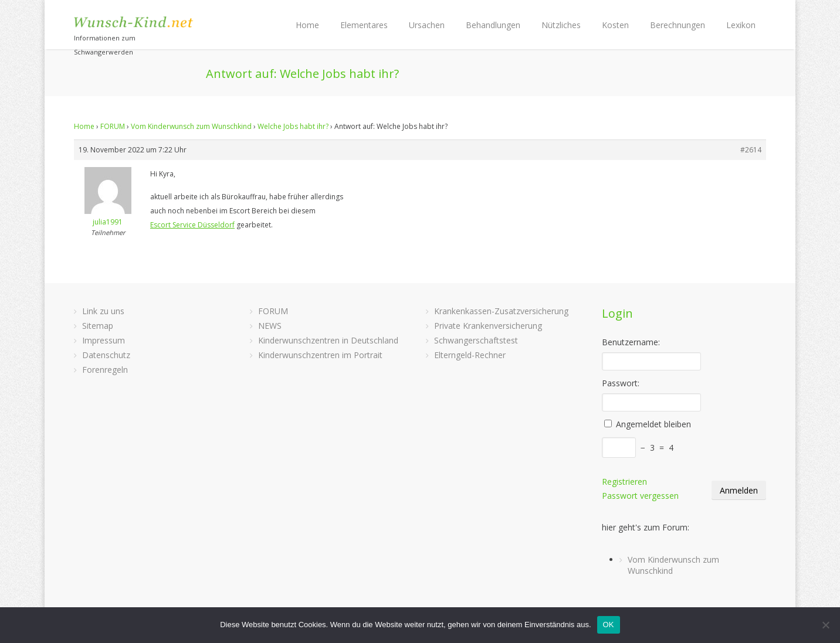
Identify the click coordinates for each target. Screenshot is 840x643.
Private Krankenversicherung (488, 326)
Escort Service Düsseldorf (192, 225)
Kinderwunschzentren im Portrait (320, 355)
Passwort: (621, 383)
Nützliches (561, 25)
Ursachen (427, 25)
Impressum (104, 340)
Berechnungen (678, 25)
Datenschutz (106, 355)
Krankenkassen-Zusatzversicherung (501, 311)
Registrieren (624, 482)
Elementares (364, 25)
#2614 (751, 150)
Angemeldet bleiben (653, 424)
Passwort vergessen (640, 496)
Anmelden (739, 490)
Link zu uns (103, 311)
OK (609, 625)
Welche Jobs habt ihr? (293, 126)
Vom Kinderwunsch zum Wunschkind (191, 126)
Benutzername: (631, 342)
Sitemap (98, 326)
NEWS (270, 326)
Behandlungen (493, 25)
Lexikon (741, 25)
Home (307, 25)
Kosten (615, 25)
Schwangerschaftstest (476, 340)
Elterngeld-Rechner (470, 355)
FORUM (113, 126)
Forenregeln (105, 370)
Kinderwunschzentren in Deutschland (328, 340)
